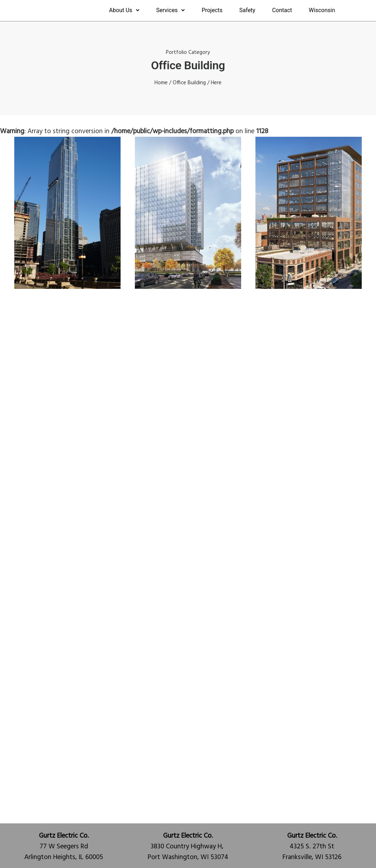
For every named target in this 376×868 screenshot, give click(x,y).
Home (161, 83)
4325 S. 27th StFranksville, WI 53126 (312, 847)
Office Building (189, 83)
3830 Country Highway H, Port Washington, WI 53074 (188, 847)
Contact (282, 10)
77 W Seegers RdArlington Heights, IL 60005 (64, 847)
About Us (121, 10)
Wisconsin (322, 10)
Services (167, 10)
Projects (212, 10)
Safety (247, 10)
